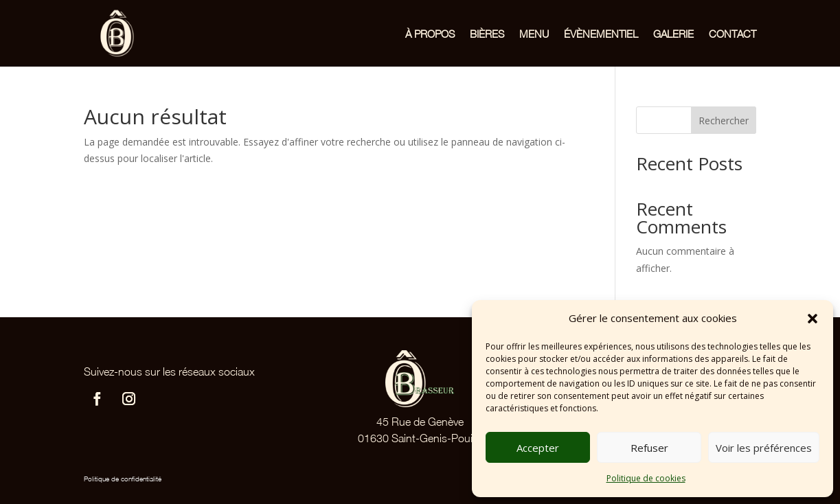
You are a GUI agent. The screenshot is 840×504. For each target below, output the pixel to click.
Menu (534, 34)
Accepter (538, 448)
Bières (487, 34)
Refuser (649, 448)
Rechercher (724, 121)
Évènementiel (601, 34)
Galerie (673, 34)
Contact (733, 34)
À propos (430, 34)
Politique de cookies (646, 478)
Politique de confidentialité (123, 479)
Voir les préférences (764, 448)
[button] (813, 319)
